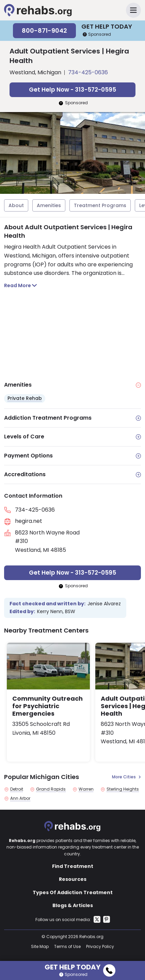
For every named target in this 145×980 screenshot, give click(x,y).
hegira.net (29, 521)
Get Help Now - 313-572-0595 (72, 90)
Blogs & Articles (73, 905)
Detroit (17, 789)
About (16, 205)
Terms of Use (67, 946)
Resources (73, 879)
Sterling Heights (123, 789)
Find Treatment (73, 866)
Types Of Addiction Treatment (73, 892)
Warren (86, 789)
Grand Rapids (51, 789)
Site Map (40, 946)
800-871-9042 (44, 30)
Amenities (49, 205)
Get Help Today (80, 966)
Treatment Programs (100, 205)
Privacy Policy (100, 946)
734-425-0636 (88, 72)
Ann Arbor (20, 798)
